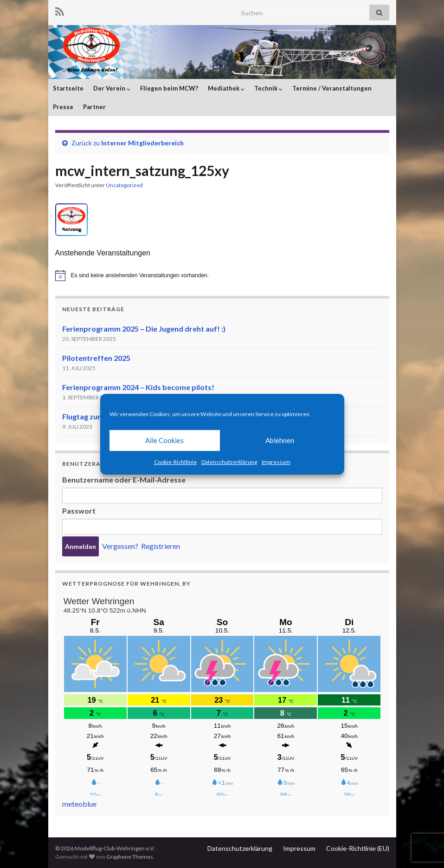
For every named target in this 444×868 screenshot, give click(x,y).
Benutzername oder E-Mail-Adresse (124, 480)
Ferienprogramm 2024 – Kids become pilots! (138, 387)
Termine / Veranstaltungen (332, 88)
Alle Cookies (164, 440)
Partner (94, 107)
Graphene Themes (130, 857)
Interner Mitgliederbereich (142, 143)
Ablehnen (280, 440)
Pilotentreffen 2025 (96, 358)
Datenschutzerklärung (229, 462)
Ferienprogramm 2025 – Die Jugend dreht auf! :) (144, 329)
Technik (268, 88)
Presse (63, 107)
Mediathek (226, 88)
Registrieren (161, 546)
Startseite (68, 88)
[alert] (222, 275)
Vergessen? (120, 546)
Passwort (79, 511)
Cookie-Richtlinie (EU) (358, 848)
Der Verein (112, 88)
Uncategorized (124, 185)
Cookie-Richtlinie (175, 462)
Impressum (276, 462)
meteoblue (79, 804)
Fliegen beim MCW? (169, 88)
